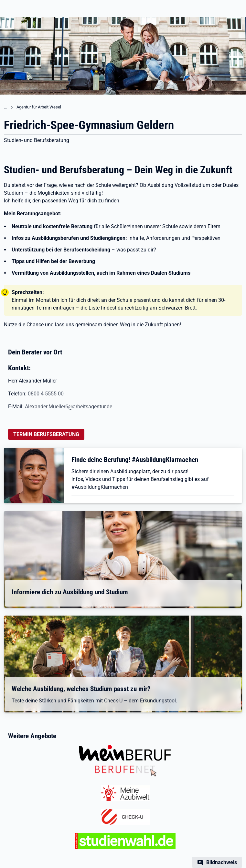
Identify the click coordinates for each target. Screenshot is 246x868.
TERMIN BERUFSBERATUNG (46, 434)
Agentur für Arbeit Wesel (39, 107)
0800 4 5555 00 (46, 394)
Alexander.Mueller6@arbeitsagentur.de (69, 407)
